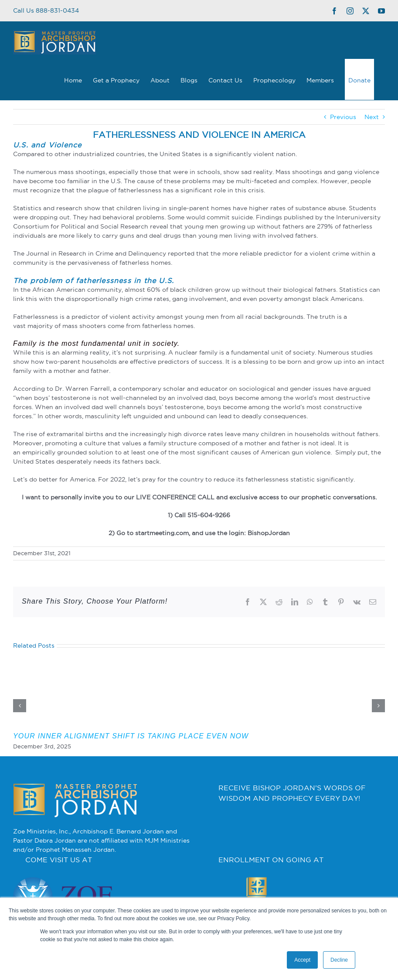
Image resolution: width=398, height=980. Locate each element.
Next (372, 117)
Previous (343, 117)
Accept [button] (302, 960)
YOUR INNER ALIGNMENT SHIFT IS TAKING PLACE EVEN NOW (131, 736)
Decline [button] (339, 960)
